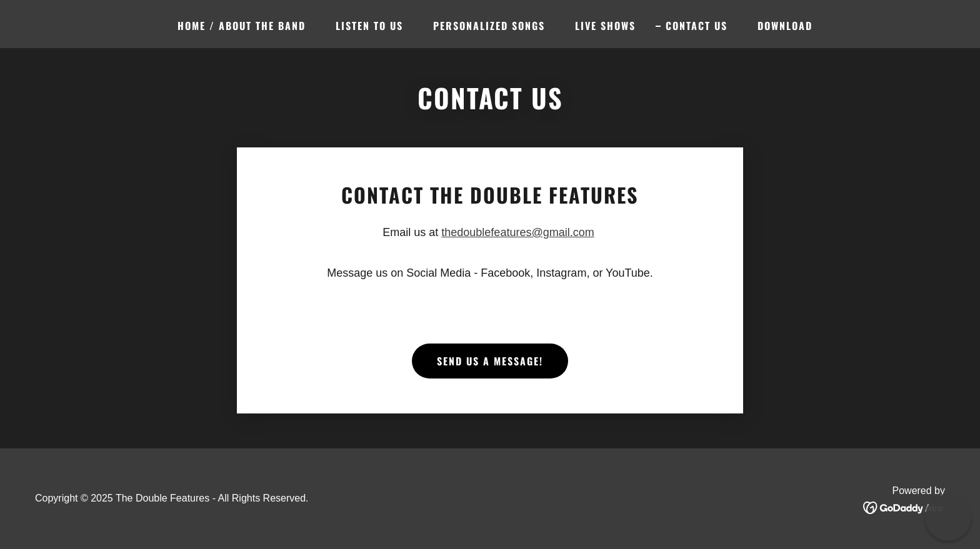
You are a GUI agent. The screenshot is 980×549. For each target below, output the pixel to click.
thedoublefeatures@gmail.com (517, 232)
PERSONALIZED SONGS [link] (489, 26)
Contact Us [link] (697, 26)
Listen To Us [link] (369, 26)
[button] (948, 517)
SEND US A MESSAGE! (490, 361)
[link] (904, 507)
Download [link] (785, 26)
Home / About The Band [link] (242, 26)
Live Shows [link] (605, 26)
